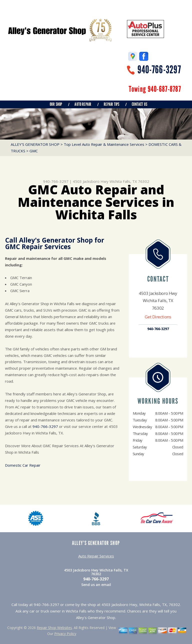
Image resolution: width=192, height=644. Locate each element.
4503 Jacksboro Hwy (91, 181)
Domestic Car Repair (23, 465)
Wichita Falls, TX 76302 (129, 181)
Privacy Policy (65, 634)
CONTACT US (139, 104)
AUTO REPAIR (83, 104)
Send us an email (96, 585)
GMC (34, 151)
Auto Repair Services (96, 556)
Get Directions (158, 317)
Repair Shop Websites (54, 628)
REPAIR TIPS (111, 104)
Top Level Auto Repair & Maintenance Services (104, 144)
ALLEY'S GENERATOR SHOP (35, 144)
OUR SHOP (56, 104)
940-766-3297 (159, 70)
